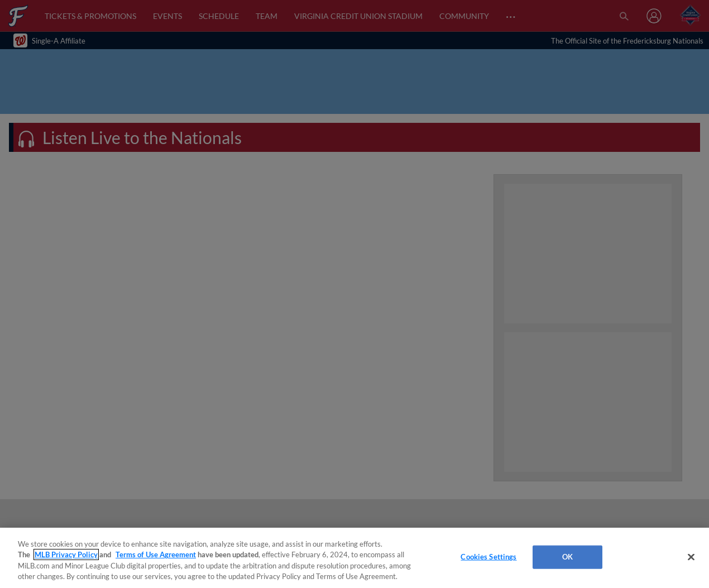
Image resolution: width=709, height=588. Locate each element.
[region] (354, 558)
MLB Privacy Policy (66, 554)
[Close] (691, 557)
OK (567, 557)
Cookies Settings (488, 557)
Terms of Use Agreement (156, 554)
